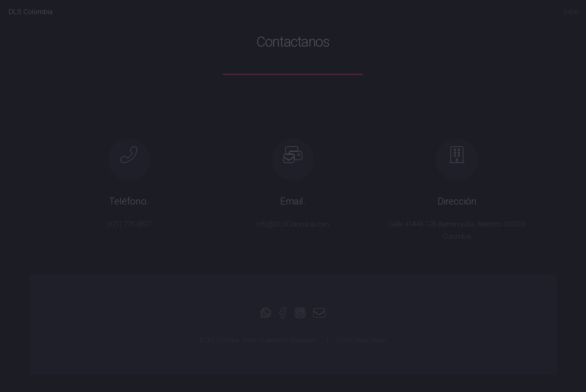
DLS (31, 12)
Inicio (572, 12)
